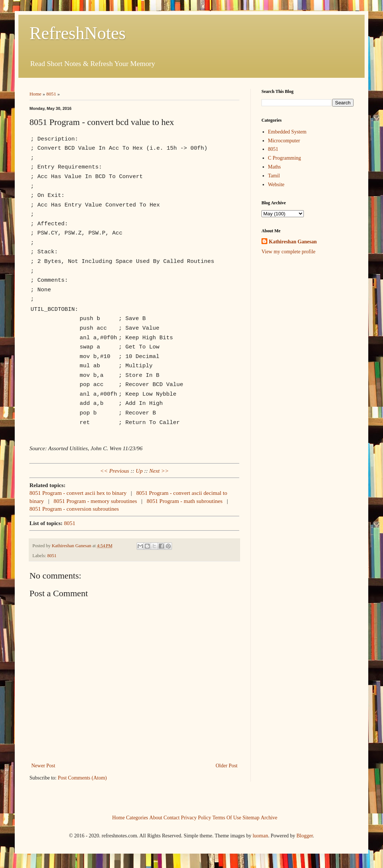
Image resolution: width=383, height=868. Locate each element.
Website (276, 185)
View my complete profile (289, 252)
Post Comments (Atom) (82, 777)
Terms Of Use (227, 817)
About (156, 817)
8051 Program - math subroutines (185, 500)
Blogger (305, 835)
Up (139, 470)
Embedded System (287, 132)
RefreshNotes (78, 33)
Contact (172, 817)
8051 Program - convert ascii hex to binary (78, 492)
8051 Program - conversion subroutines (74, 508)
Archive (269, 817)
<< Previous (115, 470)
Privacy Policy (196, 817)
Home (36, 94)
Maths (275, 167)
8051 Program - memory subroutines (96, 500)
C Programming (285, 158)
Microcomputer (284, 141)
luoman (260, 835)
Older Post (227, 765)
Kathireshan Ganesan (293, 242)
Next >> (159, 470)
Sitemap (251, 817)
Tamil (274, 176)
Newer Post (43, 765)
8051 (51, 94)
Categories (137, 817)
